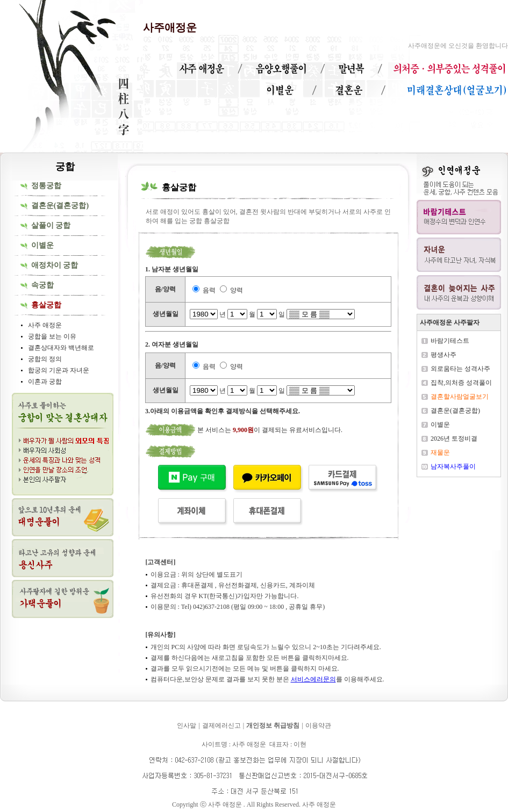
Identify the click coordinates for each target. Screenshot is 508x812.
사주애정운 (170, 27)
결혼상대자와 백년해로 (61, 348)
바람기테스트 (450, 341)
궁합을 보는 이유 (52, 336)
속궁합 (42, 285)
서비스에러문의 (313, 679)
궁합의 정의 (45, 359)
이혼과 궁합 (45, 382)
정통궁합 (46, 186)
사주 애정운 (45, 325)
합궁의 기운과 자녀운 (59, 370)
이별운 (42, 245)
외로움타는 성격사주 (460, 369)
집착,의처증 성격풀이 (461, 383)
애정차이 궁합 (55, 265)
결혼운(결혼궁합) (60, 206)
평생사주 (443, 355)
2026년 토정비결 (454, 439)
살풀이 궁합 (51, 225)
